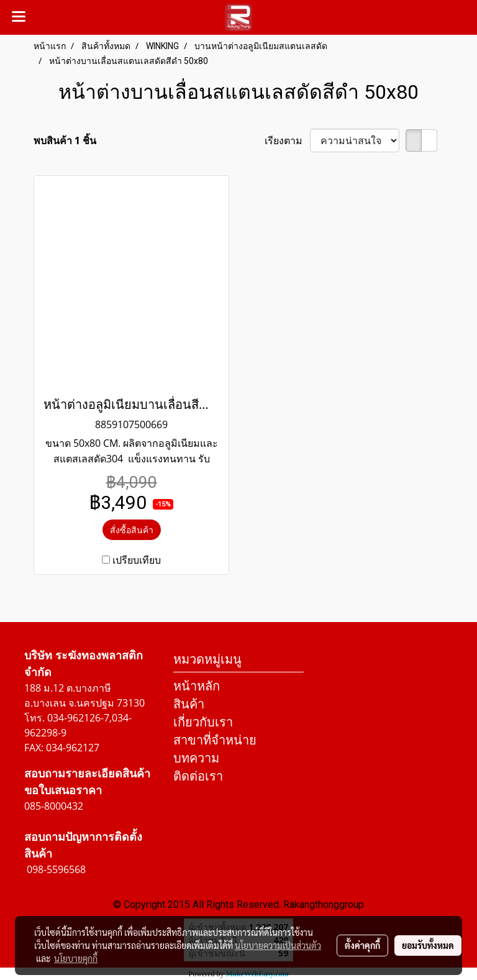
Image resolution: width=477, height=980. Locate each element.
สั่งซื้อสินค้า (132, 530)
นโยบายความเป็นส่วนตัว (278, 945)
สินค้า (189, 704)
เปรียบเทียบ (137, 560)
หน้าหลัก (197, 686)
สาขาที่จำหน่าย (215, 740)
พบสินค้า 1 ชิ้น (65, 140)
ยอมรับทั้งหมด (428, 945)
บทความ (196, 758)
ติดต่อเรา (198, 776)
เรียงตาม (287, 140)
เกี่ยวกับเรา (203, 722)
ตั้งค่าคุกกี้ (362, 945)
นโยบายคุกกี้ (76, 958)
